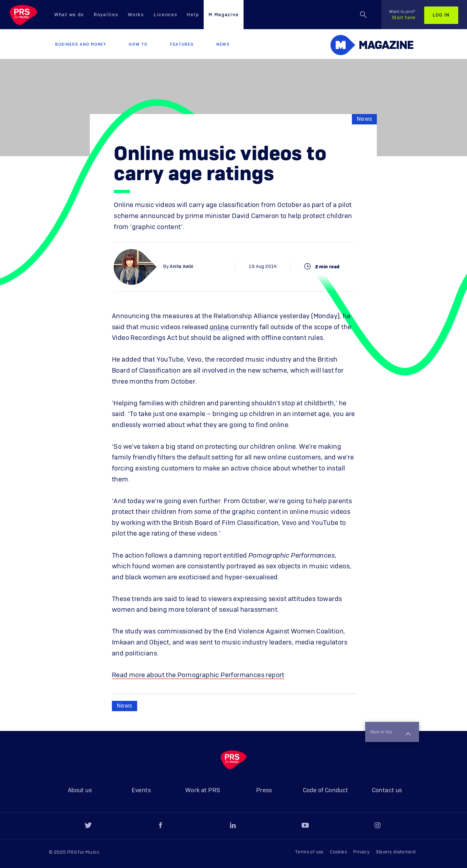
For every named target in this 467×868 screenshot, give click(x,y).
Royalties (106, 15)
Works (136, 15)
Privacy (361, 852)
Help (193, 15)
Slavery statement (396, 852)
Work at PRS (203, 791)
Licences (166, 15)
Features (182, 44)
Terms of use (309, 852)
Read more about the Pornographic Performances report (198, 675)
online (219, 327)
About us (80, 791)
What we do (69, 15)
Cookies (338, 852)
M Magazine (224, 15)
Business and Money (81, 44)
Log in (441, 15)
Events (141, 791)
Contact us (387, 791)
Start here (402, 15)
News (223, 44)
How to (138, 44)
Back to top (389, 732)
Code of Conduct (326, 791)
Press (264, 791)
